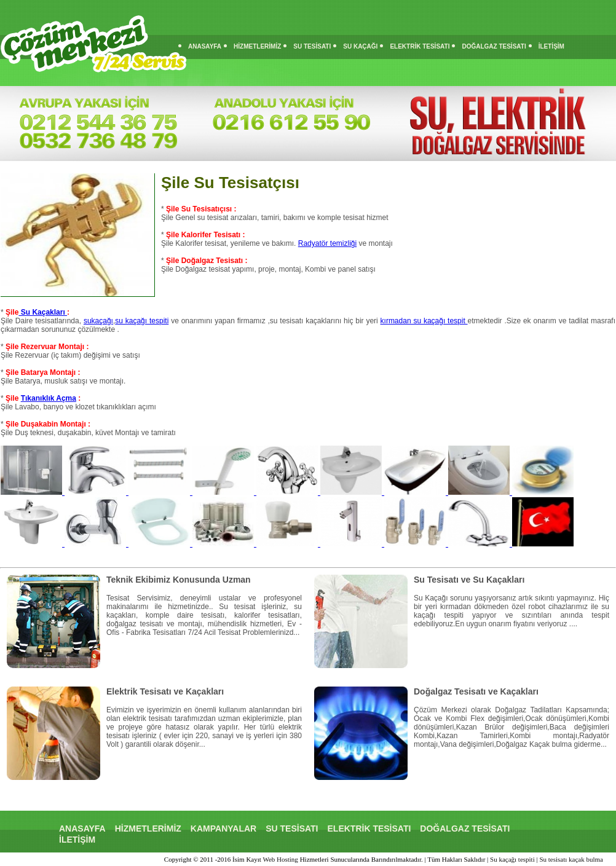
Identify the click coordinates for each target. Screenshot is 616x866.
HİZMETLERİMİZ (257, 46)
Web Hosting (280, 859)
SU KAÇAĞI (360, 46)
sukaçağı (98, 321)
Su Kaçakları (43, 312)
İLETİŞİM (551, 46)
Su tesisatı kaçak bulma (571, 859)
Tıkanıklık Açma (49, 398)
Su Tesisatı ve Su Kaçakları (469, 580)
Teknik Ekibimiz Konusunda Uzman (179, 580)
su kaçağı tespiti (142, 321)
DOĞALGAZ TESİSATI (494, 46)
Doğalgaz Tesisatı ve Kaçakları (476, 691)
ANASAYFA (205, 46)
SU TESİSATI (312, 46)
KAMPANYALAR (223, 829)
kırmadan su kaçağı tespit (424, 321)
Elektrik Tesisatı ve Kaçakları (165, 691)
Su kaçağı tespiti (512, 859)
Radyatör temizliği (327, 243)
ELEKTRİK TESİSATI (420, 46)
